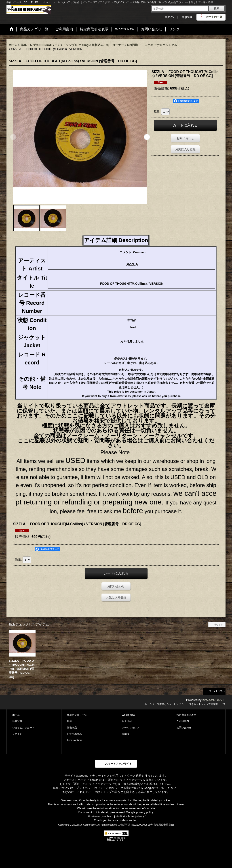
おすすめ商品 (74, 734)
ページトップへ (217, 691)
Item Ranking (74, 740)
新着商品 (72, 728)
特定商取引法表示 (186, 715)
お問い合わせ (185, 138)
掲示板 (125, 734)
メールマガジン (130, 728)
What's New (128, 715)
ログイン (170, 17)
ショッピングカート (23, 728)
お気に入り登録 (185, 149)
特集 (70, 721)
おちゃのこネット (214, 700)
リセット (219, 624)
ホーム (16, 715)
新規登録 (187, 17)
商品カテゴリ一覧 (77, 715)
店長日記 (127, 721)
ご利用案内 (183, 721)
